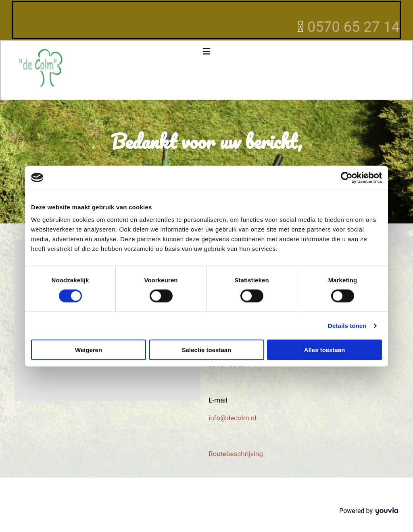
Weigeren (89, 350)
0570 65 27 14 (354, 27)
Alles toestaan (325, 350)
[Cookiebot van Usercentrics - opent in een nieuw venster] (347, 177)
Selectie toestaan (207, 350)
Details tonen (347, 325)
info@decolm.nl (233, 418)
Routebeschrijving (236, 454)
